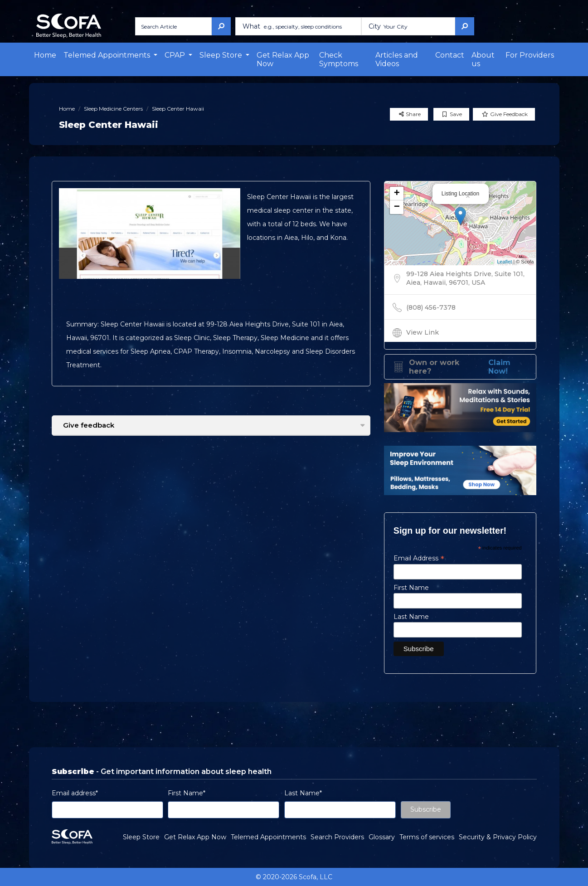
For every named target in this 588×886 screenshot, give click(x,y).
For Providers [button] (530, 55)
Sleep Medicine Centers (113, 109)
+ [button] (397, 194)
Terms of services (427, 837)
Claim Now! (499, 367)
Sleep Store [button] (222, 55)
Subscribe (426, 809)
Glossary (382, 837)
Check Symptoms (339, 59)
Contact (450, 55)
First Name (411, 588)
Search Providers (337, 837)
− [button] (397, 207)
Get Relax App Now (283, 59)
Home (45, 55)
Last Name (411, 617)
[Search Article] (173, 26)
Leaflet (504, 262)
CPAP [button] (176, 55)
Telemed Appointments (268, 837)
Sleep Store (141, 837)
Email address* (75, 793)
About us (483, 59)
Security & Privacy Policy (498, 837)
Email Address (419, 558)
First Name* (187, 793)
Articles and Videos (397, 59)
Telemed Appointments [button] (108, 55)
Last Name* (303, 793)
